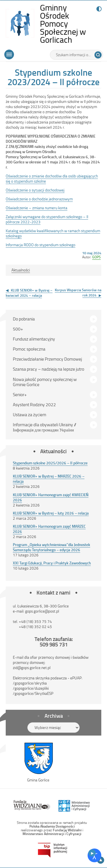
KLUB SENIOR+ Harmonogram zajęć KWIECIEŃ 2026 (51, 497)
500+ (18, 329)
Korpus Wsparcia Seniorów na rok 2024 (78, 292)
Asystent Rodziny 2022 (34, 404)
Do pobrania (24, 319)
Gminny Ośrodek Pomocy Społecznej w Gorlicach (68, 24)
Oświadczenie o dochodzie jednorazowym (39, 199)
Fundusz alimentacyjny (34, 339)
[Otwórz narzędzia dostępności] (94, 855)
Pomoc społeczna (29, 349)
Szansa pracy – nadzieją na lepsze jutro (49, 369)
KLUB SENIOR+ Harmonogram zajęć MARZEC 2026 (49, 529)
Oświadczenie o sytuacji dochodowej (35, 190)
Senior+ (20, 394)
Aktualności (21, 270)
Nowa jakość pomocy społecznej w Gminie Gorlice (45, 382)
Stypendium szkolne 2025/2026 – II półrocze (50, 463)
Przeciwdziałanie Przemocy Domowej (47, 359)
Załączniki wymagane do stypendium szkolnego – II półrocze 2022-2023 (47, 219)
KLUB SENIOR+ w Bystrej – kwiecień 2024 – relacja (29, 293)
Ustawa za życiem (30, 415)
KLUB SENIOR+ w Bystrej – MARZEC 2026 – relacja (49, 479)
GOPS (96, 257)
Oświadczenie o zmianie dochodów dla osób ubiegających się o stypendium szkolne (52, 178)
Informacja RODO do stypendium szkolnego (41, 245)
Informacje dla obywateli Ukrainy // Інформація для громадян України (45, 427)
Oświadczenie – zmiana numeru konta (37, 208)
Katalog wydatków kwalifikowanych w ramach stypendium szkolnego (53, 233)
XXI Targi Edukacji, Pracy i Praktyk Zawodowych (52, 563)
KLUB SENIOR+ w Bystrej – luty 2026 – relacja (51, 513)
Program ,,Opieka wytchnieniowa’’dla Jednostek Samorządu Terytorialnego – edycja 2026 (52, 547)
